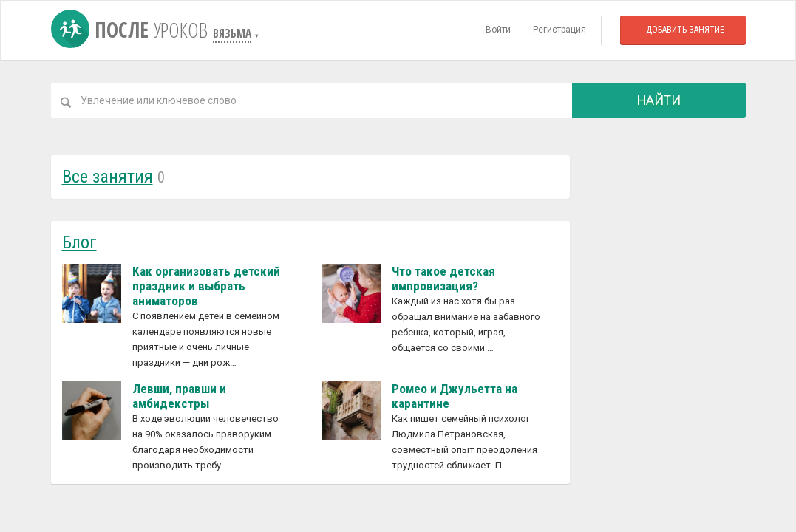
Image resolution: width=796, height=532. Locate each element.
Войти (498, 30)
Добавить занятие (685, 30)
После (132, 30)
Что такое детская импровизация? (443, 279)
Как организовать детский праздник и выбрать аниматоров (206, 286)
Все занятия (108, 177)
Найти (659, 100)
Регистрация (559, 30)
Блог (79, 242)
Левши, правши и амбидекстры (179, 396)
